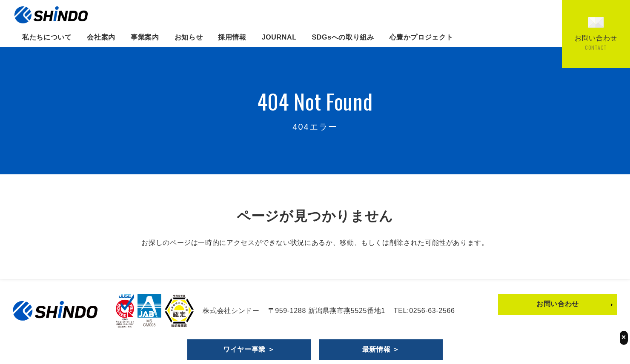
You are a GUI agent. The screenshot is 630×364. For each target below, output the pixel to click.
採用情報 (232, 37)
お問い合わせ (558, 304)
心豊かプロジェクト (421, 37)
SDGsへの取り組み (343, 37)
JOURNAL (279, 37)
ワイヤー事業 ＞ (249, 349)
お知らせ (189, 37)
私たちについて (47, 37)
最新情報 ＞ (381, 349)
